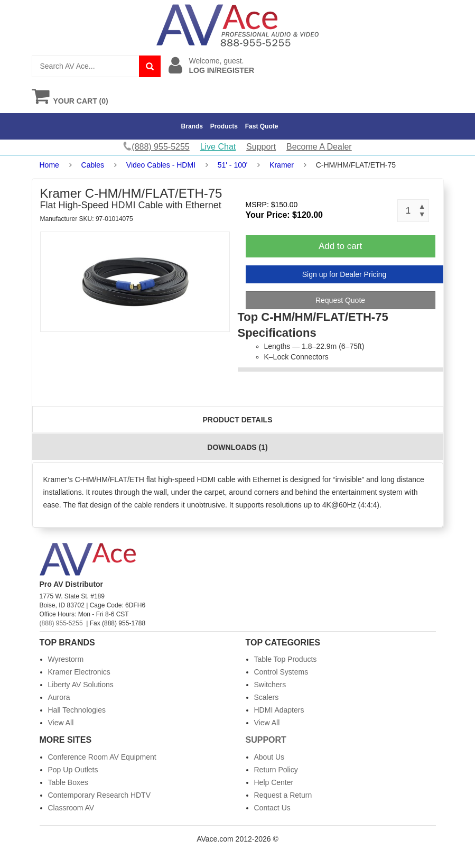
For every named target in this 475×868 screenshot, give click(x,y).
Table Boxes (68, 782)
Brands (192, 126)
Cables (93, 165)
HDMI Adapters (279, 710)
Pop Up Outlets (73, 770)
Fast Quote (262, 126)
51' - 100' (233, 165)
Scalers (267, 697)
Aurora (59, 697)
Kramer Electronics (79, 672)
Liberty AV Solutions (81, 685)
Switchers (270, 685)
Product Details (238, 420)
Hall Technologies (77, 710)
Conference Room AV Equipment (102, 757)
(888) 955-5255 (61, 623)
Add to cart (340, 246)
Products (224, 126)
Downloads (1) (237, 447)
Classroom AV (71, 808)
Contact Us (272, 808)
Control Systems (281, 672)
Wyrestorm (66, 659)
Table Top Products (286, 659)
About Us (269, 757)
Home (49, 165)
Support (261, 147)
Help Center (274, 782)
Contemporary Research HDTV (100, 795)
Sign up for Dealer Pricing (344, 274)
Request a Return (283, 795)
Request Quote (340, 300)
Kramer (282, 165)
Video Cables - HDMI (161, 165)
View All (61, 723)
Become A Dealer (319, 147)
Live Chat (218, 147)
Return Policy (276, 770)
